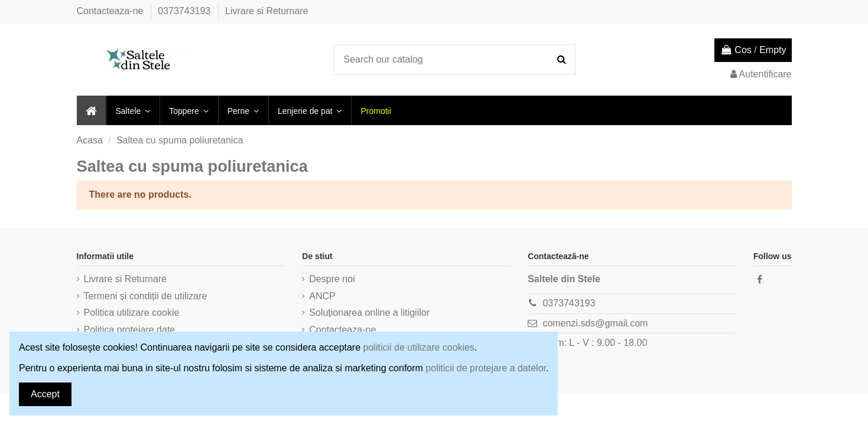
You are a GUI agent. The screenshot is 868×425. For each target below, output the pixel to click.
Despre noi (332, 279)
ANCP (322, 296)
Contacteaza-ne (111, 11)
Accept (45, 394)
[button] (133, 110)
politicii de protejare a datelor (486, 368)
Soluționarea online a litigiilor (369, 313)
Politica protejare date (130, 330)
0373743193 (185, 11)
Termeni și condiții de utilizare (146, 296)
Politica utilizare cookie (132, 313)
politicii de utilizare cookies (419, 347)
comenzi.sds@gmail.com (595, 323)
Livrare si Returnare (267, 11)
